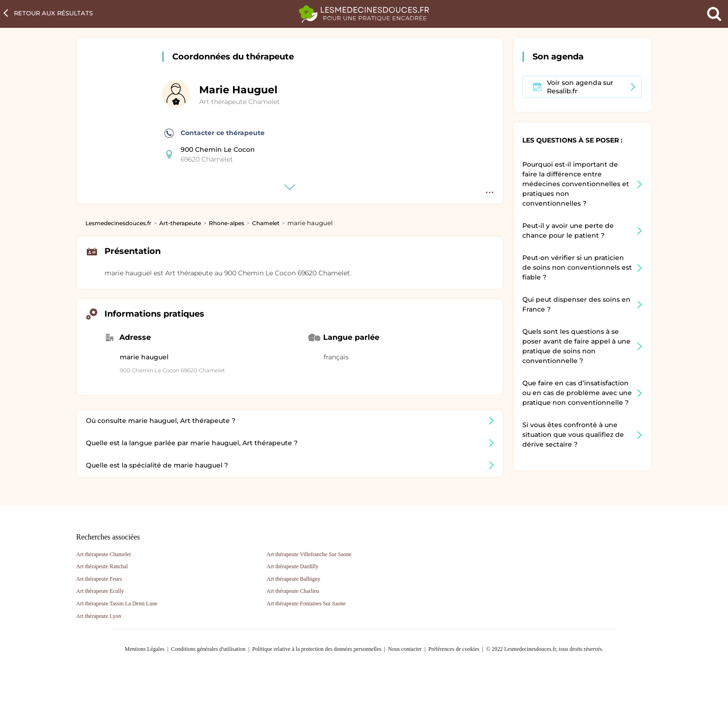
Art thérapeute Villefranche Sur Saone (309, 554)
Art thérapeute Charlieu (293, 591)
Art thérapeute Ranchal (102, 566)
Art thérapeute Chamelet (240, 102)
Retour (53, 13)
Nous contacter (405, 649)
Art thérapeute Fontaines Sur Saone (306, 604)
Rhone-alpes (227, 223)
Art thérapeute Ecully (100, 591)
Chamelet (266, 223)
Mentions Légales (145, 649)
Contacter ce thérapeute (214, 133)
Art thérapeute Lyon (99, 616)
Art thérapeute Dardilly (292, 566)
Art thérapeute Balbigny (293, 579)
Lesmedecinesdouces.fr (118, 223)
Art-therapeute (180, 223)
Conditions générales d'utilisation (208, 649)
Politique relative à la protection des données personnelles (317, 649)
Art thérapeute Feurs (99, 579)
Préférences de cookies (454, 649)
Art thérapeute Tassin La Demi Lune (117, 604)
